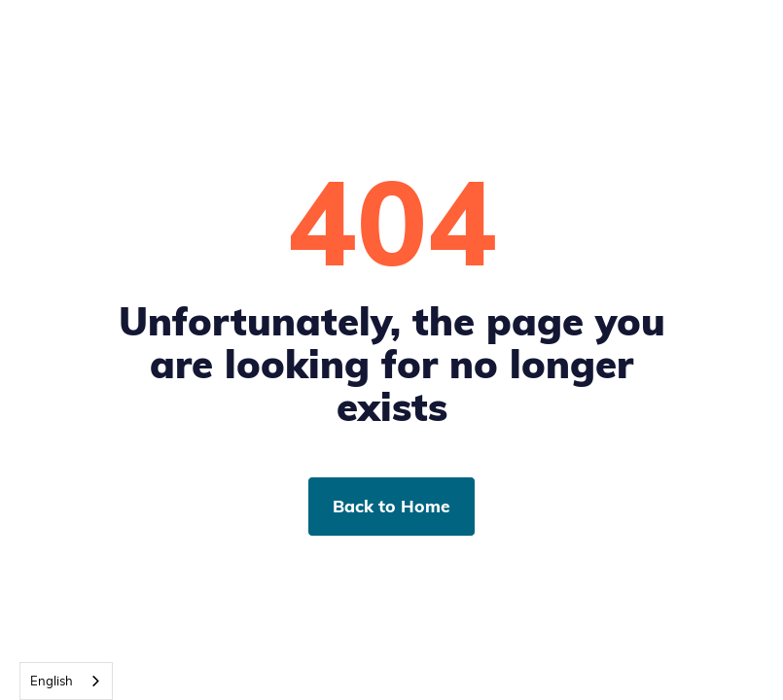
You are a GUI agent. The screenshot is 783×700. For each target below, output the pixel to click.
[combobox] (66, 681)
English (52, 681)
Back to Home (391, 506)
